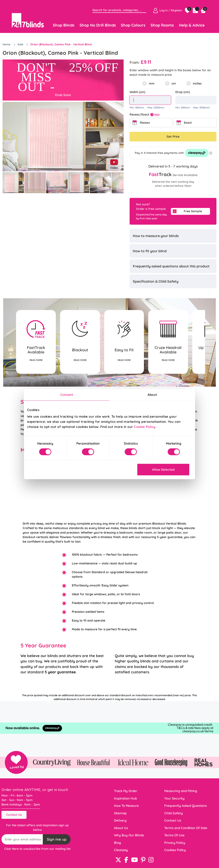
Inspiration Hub (125, 798)
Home (7, 44)
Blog (118, 843)
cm (174, 83)
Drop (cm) (183, 92)
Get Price (173, 137)
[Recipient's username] (22, 839)
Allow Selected (163, 470)
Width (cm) (137, 92)
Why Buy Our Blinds (129, 835)
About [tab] (152, 394)
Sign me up (57, 839)
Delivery (120, 820)
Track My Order (126, 791)
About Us (121, 828)
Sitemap (120, 813)
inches (197, 83)
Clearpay (121, 850)
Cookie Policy (145, 427)
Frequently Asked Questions (186, 806)
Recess (145, 123)
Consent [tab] (67, 394)
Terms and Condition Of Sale (186, 828)
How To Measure (126, 806)
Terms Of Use (174, 835)
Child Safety (174, 813)
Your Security (174, 798)
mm (152, 83)
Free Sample (193, 211)
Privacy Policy (175, 843)
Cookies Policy (175, 850)
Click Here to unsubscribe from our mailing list (37, 849)
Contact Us (14, 815)
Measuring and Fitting (181, 791)
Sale (21, 44)
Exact (188, 123)
